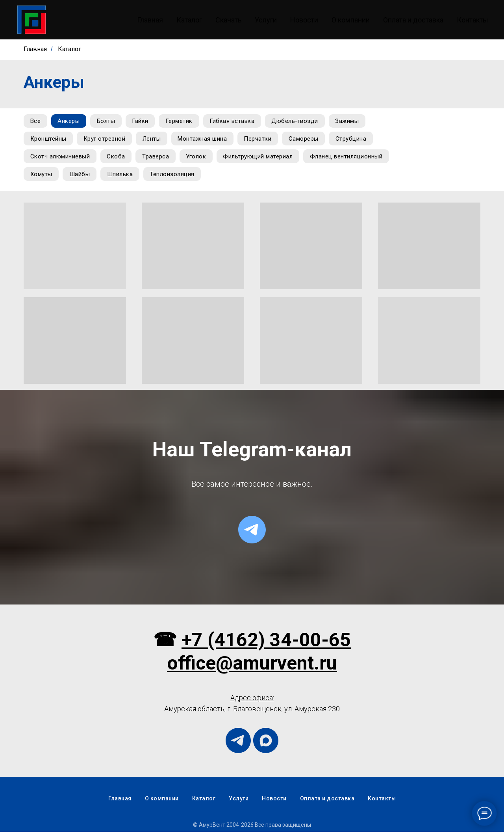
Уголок (203, 160)
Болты (111, 122)
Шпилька (216, 179)
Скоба (119, 160)
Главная (150, 20)
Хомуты (134, 179)
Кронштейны (49, 141)
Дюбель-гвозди (307, 122)
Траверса (160, 160)
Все (36, 122)
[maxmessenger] (266, 746)
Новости (304, 20)
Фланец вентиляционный (68, 179)
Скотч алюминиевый (61, 160)
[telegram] (252, 535)
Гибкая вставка (243, 122)
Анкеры (72, 122)
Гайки (147, 122)
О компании (351, 20)
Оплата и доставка (413, 20)
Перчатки (266, 141)
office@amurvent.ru (252, 668)
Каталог (189, 20)
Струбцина (363, 141)
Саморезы (314, 141)
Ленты (157, 141)
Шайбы (174, 179)
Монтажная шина (209, 141)
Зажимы (361, 122)
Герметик (188, 122)
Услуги (266, 20)
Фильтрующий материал (266, 160)
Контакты (472, 20)
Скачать (228, 20)
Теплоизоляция (271, 179)
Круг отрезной (107, 141)
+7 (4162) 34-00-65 (266, 645)
